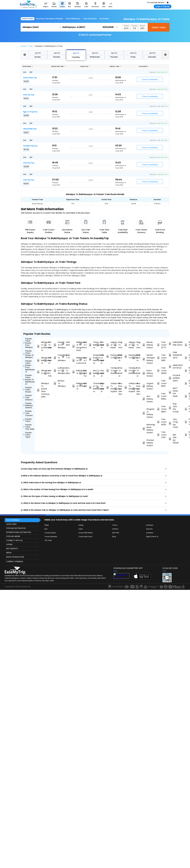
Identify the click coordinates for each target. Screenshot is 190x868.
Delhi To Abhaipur (65, 344)
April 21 (37, 53)
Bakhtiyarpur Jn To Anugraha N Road (75, 346)
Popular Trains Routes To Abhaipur (29, 354)
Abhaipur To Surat (40, 372)
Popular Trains (28, 420)
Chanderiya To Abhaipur (57, 358)
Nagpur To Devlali (117, 345)
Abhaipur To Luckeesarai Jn (40, 346)
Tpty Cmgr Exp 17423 (171, 423)
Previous (25, 55)
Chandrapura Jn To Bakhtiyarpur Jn (92, 387)
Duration (85, 66)
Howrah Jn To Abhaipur (57, 345)
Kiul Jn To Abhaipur (65, 371)
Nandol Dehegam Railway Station (145, 359)
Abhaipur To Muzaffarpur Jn (47, 360)
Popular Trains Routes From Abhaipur (28, 343)
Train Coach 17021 (159, 435)
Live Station (104, 19)
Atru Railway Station (145, 399)
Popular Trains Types (28, 435)
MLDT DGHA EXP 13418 (171, 392)
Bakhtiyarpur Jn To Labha (82, 385)
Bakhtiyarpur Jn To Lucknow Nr (75, 360)
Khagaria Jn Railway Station (145, 413)
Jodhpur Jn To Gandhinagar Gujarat (109, 387)
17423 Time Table (186, 422)
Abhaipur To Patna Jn (47, 373)
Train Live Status (90, 19)
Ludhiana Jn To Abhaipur (57, 371)
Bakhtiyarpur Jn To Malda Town (82, 373)
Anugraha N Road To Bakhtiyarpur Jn (92, 359)
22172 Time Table (186, 358)
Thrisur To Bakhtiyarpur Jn (92, 345)
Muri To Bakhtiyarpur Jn (92, 373)
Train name (28, 66)
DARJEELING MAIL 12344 (171, 344)
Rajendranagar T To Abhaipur (65, 356)
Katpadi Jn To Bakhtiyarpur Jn (99, 359)
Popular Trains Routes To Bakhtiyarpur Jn (29, 380)
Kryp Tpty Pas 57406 (171, 408)
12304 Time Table (186, 383)
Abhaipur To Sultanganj (47, 345)
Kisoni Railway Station (145, 373)
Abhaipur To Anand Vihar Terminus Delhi (40, 390)
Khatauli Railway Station (145, 443)
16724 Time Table (186, 371)
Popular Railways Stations (28, 405)
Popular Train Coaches (28, 413)
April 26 (112, 53)
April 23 (67, 53)
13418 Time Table (186, 396)
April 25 (97, 53)
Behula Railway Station (145, 345)
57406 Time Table (186, 409)
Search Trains (28, 19)
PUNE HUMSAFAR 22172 (171, 355)
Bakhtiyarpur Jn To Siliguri (75, 372)
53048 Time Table (186, 435)
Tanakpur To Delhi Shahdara (109, 371)
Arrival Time (115, 66)
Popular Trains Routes (28, 390)
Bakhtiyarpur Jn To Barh (82, 359)
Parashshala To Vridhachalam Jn (117, 372)
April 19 (126, 53)
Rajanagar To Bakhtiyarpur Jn (99, 387)
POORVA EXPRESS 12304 (171, 378)
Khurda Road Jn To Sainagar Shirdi (117, 389)
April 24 (82, 53)
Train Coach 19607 (159, 409)
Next (165, 55)
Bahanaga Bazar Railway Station (145, 429)
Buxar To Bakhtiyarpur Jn (99, 373)
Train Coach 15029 (159, 422)
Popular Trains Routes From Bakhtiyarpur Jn (29, 366)
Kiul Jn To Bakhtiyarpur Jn (99, 345)
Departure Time (58, 66)
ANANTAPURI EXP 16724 (171, 367)
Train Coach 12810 (159, 358)
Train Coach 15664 (159, 396)
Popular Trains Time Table (29, 427)
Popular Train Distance (28, 397)
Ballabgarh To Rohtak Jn (117, 358)
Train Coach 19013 (159, 383)
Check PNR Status (73, 19)
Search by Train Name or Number (49, 19)
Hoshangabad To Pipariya (109, 356)
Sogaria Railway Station (145, 386)
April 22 (52, 53)
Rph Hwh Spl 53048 (171, 439)
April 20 (142, 53)
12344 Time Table (186, 345)
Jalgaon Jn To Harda (109, 345)
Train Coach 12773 (159, 345)
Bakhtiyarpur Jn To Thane (82, 344)
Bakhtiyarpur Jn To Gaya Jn (75, 386)
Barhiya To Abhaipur (57, 383)
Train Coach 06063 (159, 371)
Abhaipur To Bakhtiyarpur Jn (40, 360)
